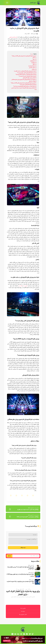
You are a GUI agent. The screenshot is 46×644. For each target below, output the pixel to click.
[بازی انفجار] (39, 3)
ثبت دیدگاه (23, 548)
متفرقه (37, 10)
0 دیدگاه (27, 34)
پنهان (32, 54)
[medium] (15, 634)
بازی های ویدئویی (13, 37)
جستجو (9, 556)
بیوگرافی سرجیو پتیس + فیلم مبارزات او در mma (28, 517)
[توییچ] (33, 634)
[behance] (18, 634)
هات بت (20, 286)
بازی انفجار (32, 3)
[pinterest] (24, 634)
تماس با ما (23, 608)
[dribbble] (21, 634)
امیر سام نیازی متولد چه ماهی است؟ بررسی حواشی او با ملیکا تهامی (21, 568)
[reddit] (27, 634)
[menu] (7, 3)
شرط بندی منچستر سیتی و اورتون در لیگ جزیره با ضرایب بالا (20, 582)
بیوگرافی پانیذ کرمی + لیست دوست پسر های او (28, 510)
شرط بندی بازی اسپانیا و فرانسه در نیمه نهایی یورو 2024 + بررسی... (20, 575)
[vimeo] (30, 634)
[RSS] (12, 634)
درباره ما (23, 611)
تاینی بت (25, 286)
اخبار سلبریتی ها (23, 614)
